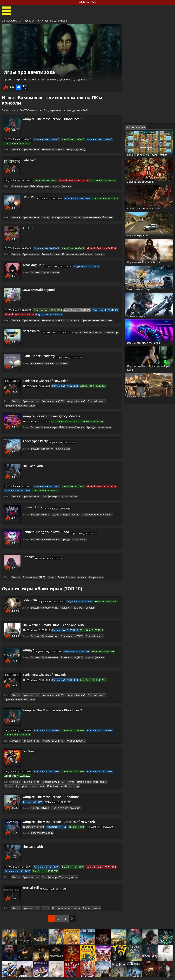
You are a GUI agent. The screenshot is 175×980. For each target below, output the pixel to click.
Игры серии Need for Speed (149, 343)
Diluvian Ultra (32, 505)
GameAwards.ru (11, 21)
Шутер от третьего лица (17, 777)
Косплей (157, 976)
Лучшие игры (17, 974)
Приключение (30, 149)
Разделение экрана (143, 396)
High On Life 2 (88, 2)
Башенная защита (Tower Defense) (148, 153)
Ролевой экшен (48, 253)
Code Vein (30, 592)
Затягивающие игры (144, 289)
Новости (71, 974)
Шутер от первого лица (62, 217)
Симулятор (41, 186)
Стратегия (68, 319)
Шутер (43, 217)
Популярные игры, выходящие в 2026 (66, 110)
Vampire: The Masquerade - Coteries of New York (59, 813)
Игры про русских (141, 235)
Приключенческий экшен (90, 217)
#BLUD (28, 227)
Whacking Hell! (33, 264)
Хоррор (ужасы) (71, 149)
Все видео (100, 974)
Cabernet (29, 160)
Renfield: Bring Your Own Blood (46, 530)
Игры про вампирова (54, 21)
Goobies (28, 555)
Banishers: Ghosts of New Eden (45, 380)
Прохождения (45, 974)
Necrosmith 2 (32, 330)
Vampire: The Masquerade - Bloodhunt (51, 788)
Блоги (155, 974)
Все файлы (129, 974)
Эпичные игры (139, 316)
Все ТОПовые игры (31, 110)
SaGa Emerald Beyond (39, 289)
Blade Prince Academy (39, 355)
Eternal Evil (31, 879)
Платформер (46, 495)
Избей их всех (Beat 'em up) (47, 777)
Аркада (86, 426)
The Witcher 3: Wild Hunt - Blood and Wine (54, 617)
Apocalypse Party (35, 440)
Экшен (16, 149)
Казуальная (99, 426)
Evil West (29, 743)
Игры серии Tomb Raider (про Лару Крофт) (147, 368)
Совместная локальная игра (146, 206)
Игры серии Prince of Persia (149, 262)
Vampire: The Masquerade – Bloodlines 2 (52, 119)
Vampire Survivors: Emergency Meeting (51, 415)
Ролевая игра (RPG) (50, 149)
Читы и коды (45, 976)
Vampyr (28, 642)
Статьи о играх (75, 976)
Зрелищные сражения (145, 181)
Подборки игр (31, 21)
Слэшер (93, 253)
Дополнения (130, 976)
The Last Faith (33, 464)
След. (72, 904)
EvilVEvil (28, 196)
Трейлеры (100, 976)
